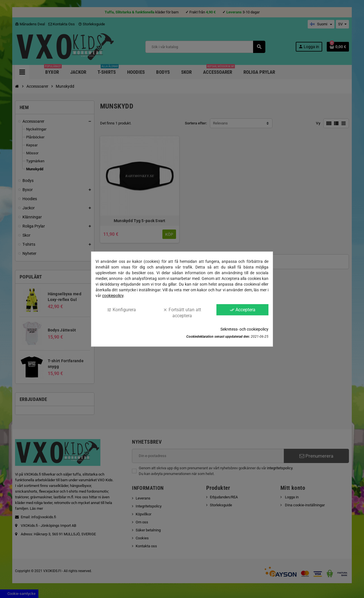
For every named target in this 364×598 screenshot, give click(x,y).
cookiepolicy (113, 296)
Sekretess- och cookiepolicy (244, 329)
